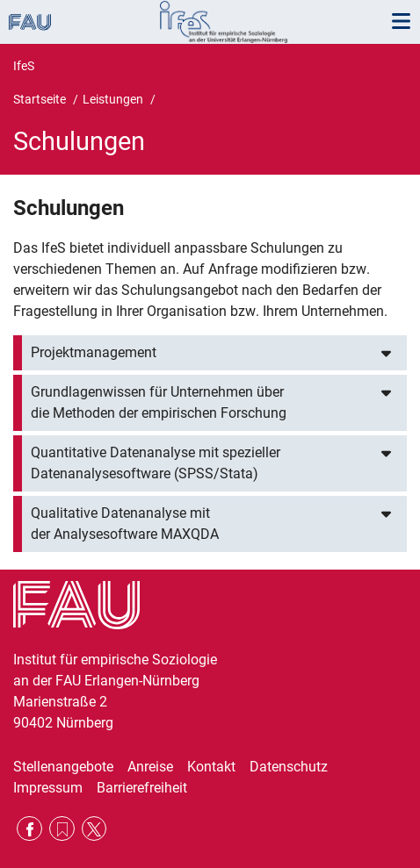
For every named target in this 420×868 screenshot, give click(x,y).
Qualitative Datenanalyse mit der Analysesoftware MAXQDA (125, 524)
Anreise (150, 767)
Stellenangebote (63, 767)
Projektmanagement (94, 352)
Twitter (94, 829)
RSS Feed (62, 829)
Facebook (29, 829)
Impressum (48, 788)
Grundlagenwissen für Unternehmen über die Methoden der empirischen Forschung (159, 402)
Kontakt (211, 767)
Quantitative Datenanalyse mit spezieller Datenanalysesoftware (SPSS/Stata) (156, 463)
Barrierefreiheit (142, 788)
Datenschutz (289, 767)
